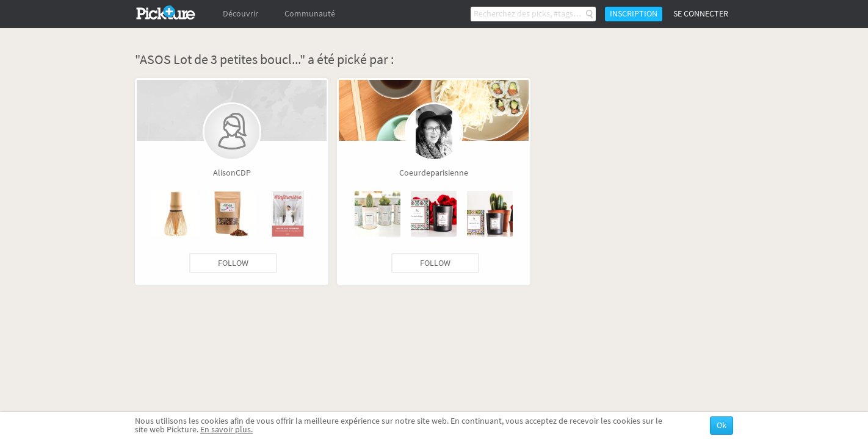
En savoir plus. (226, 430)
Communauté (310, 14)
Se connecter (701, 14)
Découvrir (241, 14)
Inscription (634, 14)
